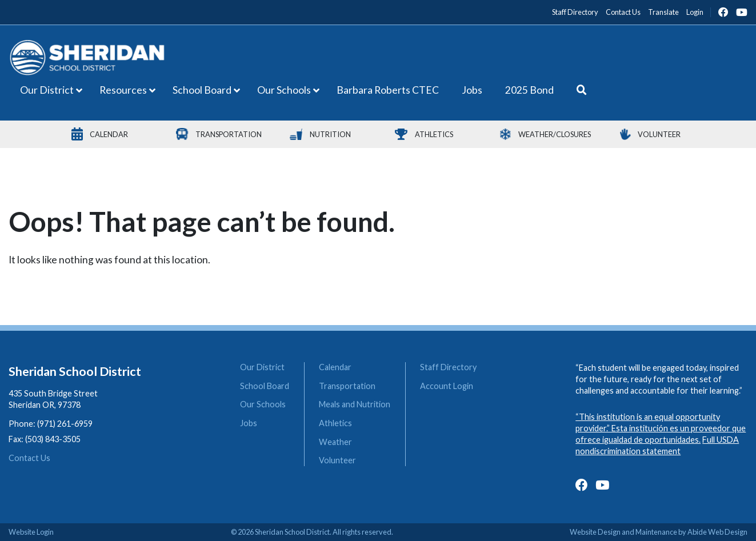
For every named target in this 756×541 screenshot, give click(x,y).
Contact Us (29, 458)
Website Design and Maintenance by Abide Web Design (659, 532)
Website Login (31, 532)
